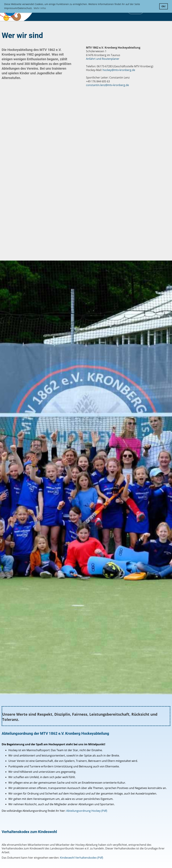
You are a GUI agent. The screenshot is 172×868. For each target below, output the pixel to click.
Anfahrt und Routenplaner (103, 59)
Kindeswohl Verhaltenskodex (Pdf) (82, 858)
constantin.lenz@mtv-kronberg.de (107, 85)
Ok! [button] (163, 6)
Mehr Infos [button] (40, 8)
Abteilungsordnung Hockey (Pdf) (87, 811)
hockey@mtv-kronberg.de (119, 70)
